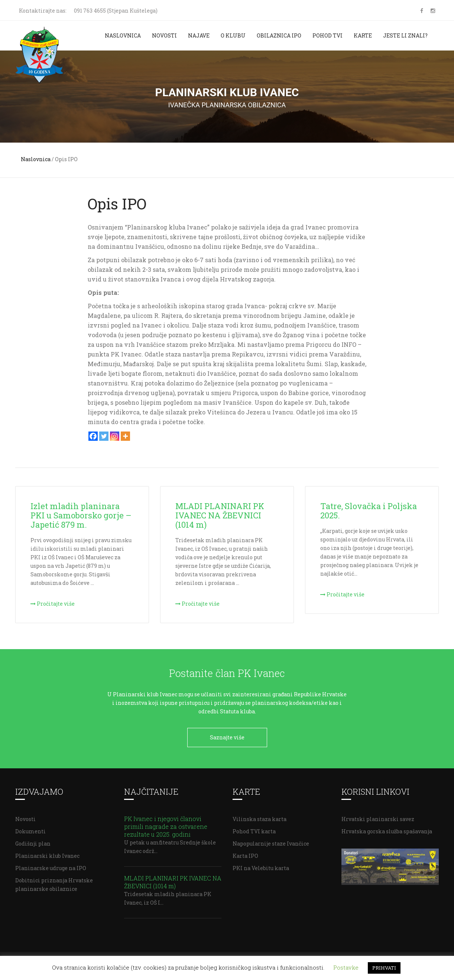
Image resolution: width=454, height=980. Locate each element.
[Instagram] (115, 436)
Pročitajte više (53, 604)
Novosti (164, 35)
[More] (125, 436)
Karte (363, 35)
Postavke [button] (346, 967)
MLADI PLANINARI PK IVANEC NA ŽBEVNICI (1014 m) (173, 879)
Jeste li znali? (405, 35)
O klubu (233, 35)
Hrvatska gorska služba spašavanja (387, 829)
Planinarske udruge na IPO (51, 865)
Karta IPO (245, 853)
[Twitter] (104, 436)
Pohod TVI (327, 35)
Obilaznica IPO (279, 35)
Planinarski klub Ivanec (47, 853)
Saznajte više (227, 737)
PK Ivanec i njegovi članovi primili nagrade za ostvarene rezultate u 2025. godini (166, 824)
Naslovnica (123, 35)
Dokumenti (30, 829)
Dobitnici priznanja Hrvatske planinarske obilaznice (54, 882)
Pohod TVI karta (254, 829)
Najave (199, 35)
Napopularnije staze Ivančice (271, 841)
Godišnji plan (33, 841)
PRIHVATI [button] (384, 968)
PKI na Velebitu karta (261, 865)
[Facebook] (93, 436)
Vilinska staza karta (260, 816)
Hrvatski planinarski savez (378, 816)
